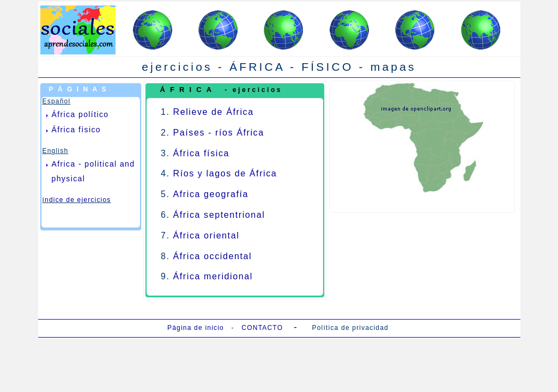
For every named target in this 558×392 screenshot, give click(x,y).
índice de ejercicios (77, 200)
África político (80, 114)
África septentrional (219, 215)
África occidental (213, 256)
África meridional (213, 276)
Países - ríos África (219, 133)
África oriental (207, 235)
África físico (77, 130)
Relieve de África (214, 112)
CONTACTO (262, 328)
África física (202, 153)
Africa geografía (211, 194)
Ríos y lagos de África (225, 173)
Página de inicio (196, 328)
